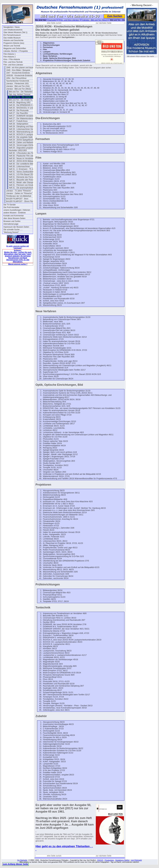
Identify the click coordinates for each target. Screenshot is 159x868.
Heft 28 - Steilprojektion (19, 124)
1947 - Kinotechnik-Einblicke (18, 73)
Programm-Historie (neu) (14, 43)
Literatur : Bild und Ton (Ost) (18, 86)
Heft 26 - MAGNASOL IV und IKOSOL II (23, 108)
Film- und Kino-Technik (13, 62)
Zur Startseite (22, 860)
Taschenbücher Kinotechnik (18, 81)
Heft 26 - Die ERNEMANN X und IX (23, 105)
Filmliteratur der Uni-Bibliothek (19, 196)
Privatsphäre (109, 860)
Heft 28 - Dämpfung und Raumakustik (23, 126)
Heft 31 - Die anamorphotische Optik (23, 188)
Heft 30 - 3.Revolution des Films (22, 153)
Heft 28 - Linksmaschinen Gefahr (22, 129)
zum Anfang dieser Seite (15, 864)
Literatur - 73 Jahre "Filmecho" (19, 191)
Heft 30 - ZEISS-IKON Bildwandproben (23, 161)
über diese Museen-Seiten (14, 218)
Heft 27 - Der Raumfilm (18, 113)
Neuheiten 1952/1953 (18, 150)
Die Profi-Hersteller (11, 207)
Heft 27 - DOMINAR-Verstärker (22, 116)
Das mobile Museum (12, 38)
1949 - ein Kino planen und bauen (20, 68)
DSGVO (100, 860)
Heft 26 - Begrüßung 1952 (20, 103)
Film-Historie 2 (9, 57)
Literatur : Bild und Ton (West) (18, 89)
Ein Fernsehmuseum (12, 35)
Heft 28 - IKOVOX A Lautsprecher (23, 134)
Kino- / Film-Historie (12, 59)
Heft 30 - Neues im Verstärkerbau (23, 158)
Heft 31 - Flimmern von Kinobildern (23, 185)
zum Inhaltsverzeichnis (13, 30)
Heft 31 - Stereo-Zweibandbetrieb (23, 172)
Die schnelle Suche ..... (13, 230)
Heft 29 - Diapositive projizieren (22, 148)
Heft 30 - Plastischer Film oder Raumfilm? (23, 156)
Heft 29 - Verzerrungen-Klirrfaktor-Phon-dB (23, 145)
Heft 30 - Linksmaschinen (19, 166)
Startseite (52, 20)
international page (11, 224)
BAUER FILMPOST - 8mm (17, 199)
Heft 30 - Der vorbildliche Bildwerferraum (23, 164)
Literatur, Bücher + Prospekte (16, 51)
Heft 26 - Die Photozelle (19, 110)
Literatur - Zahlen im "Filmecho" (19, 193)
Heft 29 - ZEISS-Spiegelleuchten (22, 140)
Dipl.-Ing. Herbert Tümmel (20, 94)
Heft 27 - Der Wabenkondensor (22, 118)
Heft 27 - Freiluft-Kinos (18, 121)
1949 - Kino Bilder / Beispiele (18, 70)
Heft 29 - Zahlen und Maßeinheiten (23, 142)
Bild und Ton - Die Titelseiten (21, 92)
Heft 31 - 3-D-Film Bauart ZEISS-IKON (23, 174)
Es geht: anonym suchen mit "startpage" (18, 247)
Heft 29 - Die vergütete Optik (21, 137)
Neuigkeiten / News (12, 27)
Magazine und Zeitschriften (15, 48)
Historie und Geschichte (13, 40)
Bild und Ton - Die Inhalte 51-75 (22, 100)
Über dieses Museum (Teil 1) (15, 32)
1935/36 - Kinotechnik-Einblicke (19, 76)
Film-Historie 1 (9, 54)
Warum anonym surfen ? (18, 264)
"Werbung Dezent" (11, 232)
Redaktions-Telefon (122, 860)
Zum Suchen (115, 16)
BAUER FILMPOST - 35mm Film (20, 201)
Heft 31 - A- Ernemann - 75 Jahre (23, 169)
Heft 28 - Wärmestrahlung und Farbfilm (23, 132)
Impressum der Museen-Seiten (16, 227)
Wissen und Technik (12, 46)
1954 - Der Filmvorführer (16, 78)
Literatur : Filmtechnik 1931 (17, 84)
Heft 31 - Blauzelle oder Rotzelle (22, 180)
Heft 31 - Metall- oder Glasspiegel (23, 182)
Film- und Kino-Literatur (13, 65)
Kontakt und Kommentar (14, 216)
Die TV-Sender (10, 205)
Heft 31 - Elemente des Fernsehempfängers (23, 177)
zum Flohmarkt (136, 860)
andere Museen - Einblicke (15, 213)
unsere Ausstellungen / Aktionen (17, 210)
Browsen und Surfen (12, 221)
